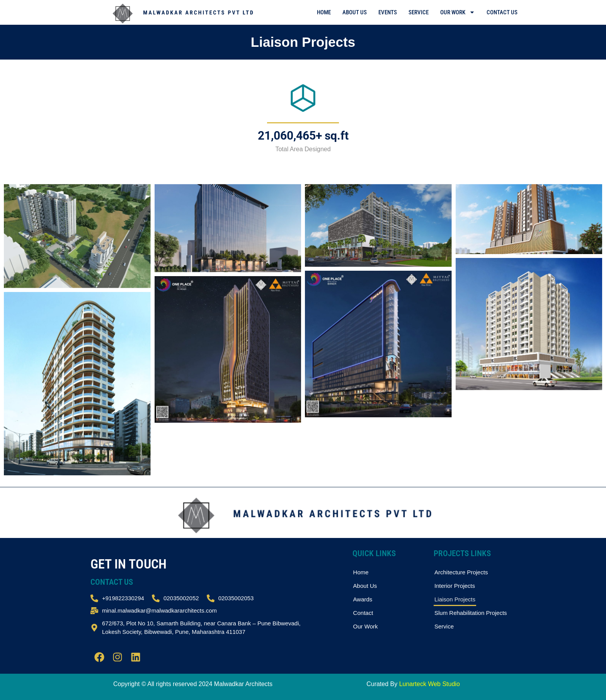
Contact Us (502, 12)
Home (324, 12)
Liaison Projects (455, 599)
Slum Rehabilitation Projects (471, 613)
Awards (363, 599)
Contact (363, 613)
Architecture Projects (461, 572)
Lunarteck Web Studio (430, 684)
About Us (355, 12)
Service (419, 12)
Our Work (458, 12)
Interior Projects (455, 586)
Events (388, 12)
